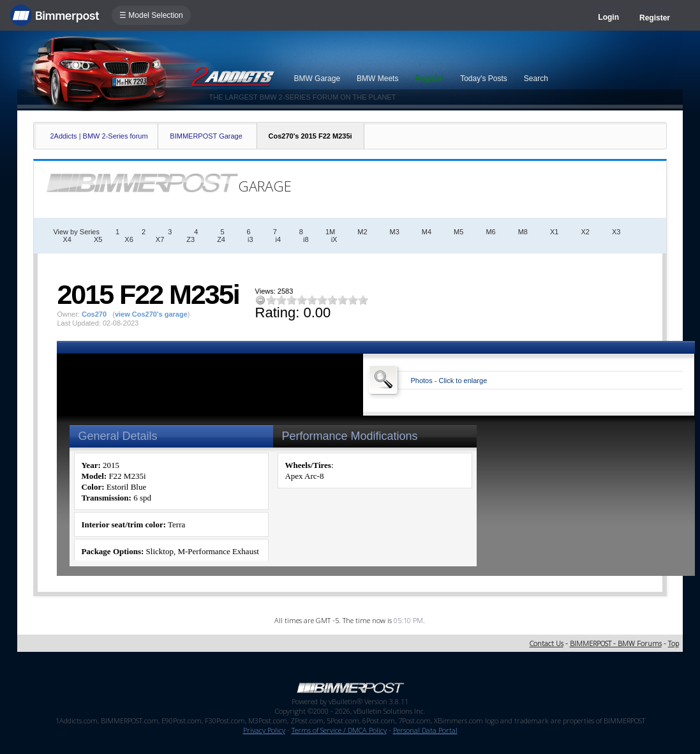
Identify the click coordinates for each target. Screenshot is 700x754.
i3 (250, 239)
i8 (306, 239)
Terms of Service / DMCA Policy (339, 730)
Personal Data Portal (425, 730)
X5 (98, 239)
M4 (427, 232)
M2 (362, 232)
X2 (585, 232)
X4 (67, 239)
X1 (554, 232)
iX (334, 239)
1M (330, 232)
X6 (129, 239)
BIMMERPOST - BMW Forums (616, 643)
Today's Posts (484, 79)
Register (655, 18)
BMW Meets (377, 79)
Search (536, 79)
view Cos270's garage (151, 314)
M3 (395, 232)
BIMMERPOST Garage (206, 136)
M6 (490, 232)
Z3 (190, 239)
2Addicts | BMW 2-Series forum (99, 136)
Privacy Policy (264, 730)
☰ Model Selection (151, 15)
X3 (616, 232)
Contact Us (547, 643)
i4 (279, 239)
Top (674, 643)
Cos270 (94, 314)
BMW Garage (317, 79)
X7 (160, 239)
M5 (458, 232)
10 (363, 300)
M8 (523, 232)
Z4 (221, 239)
